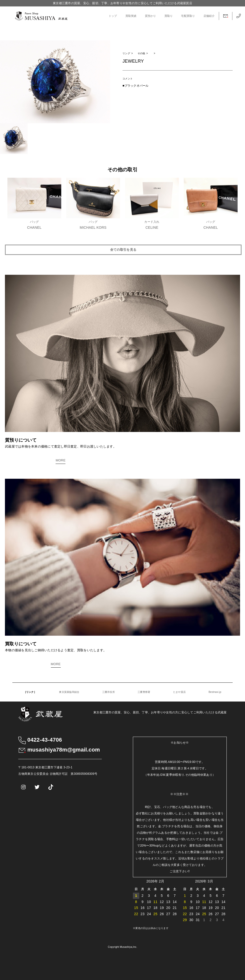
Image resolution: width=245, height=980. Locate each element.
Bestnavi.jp (215, 692)
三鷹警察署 (144, 692)
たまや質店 (179, 692)
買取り (169, 16)
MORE (61, 460)
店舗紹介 (209, 16)
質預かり (151, 16)
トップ (113, 16)
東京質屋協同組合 (69, 692)
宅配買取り (188, 16)
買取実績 (131, 16)
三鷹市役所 (109, 692)
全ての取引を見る (123, 250)
